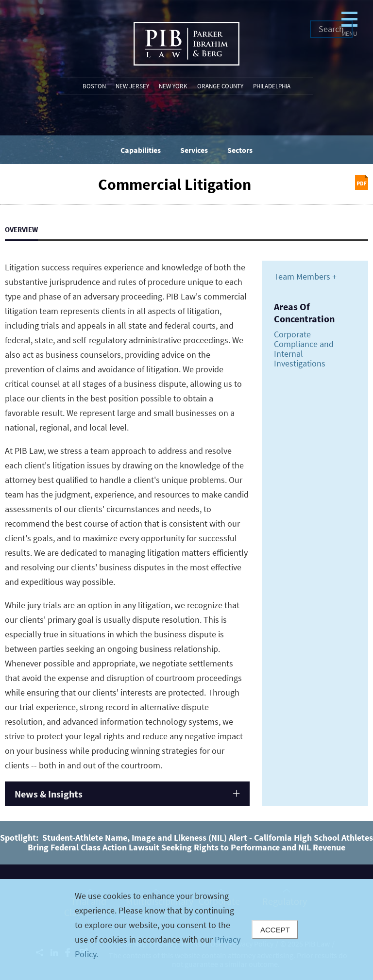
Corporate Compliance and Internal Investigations (304, 349)
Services (194, 150)
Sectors (240, 150)
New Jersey (132, 86)
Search (331, 29)
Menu (290, 47)
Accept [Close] (275, 930)
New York (173, 86)
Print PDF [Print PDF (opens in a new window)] (362, 182)
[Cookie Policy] (186, 930)
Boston (94, 86)
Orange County (220, 86)
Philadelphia (272, 86)
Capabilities (141, 150)
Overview (21, 229)
